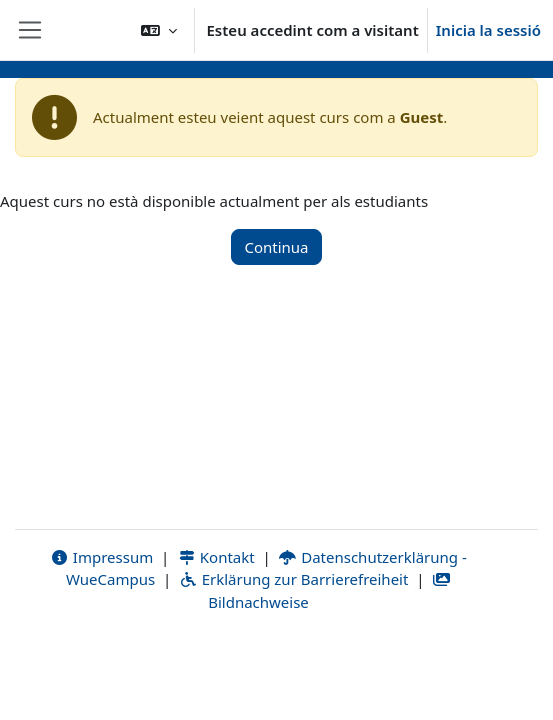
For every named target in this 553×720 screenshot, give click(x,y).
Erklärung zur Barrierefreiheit (293, 579)
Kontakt (216, 557)
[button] (159, 30)
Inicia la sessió (488, 30)
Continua (276, 247)
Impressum (101, 557)
